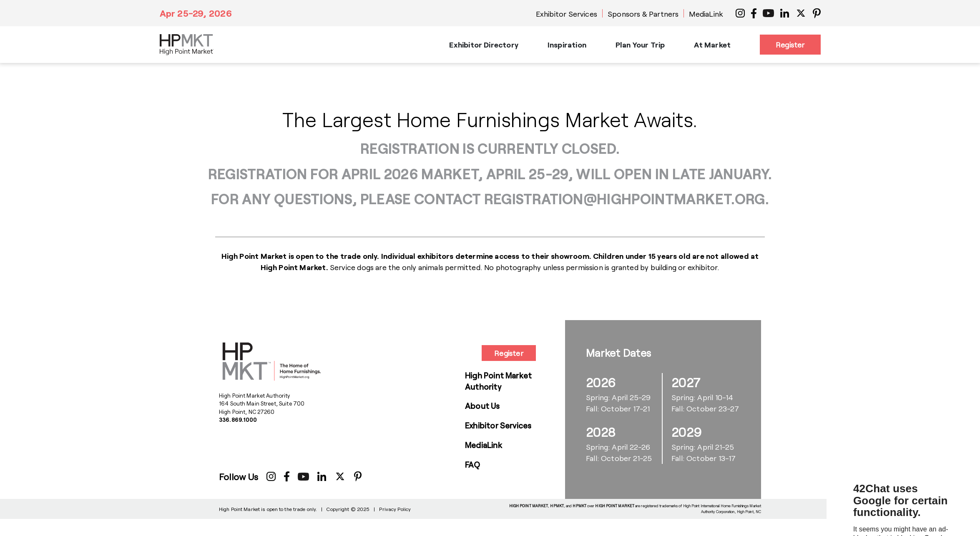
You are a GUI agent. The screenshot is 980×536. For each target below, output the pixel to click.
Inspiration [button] (567, 45)
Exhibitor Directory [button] (484, 45)
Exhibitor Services (567, 14)
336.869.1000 (238, 420)
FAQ (473, 465)
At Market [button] (712, 45)
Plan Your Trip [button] (640, 45)
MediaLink (706, 14)
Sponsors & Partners (643, 14)
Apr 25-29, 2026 (196, 13)
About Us (482, 406)
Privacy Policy (395, 509)
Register (790, 45)
